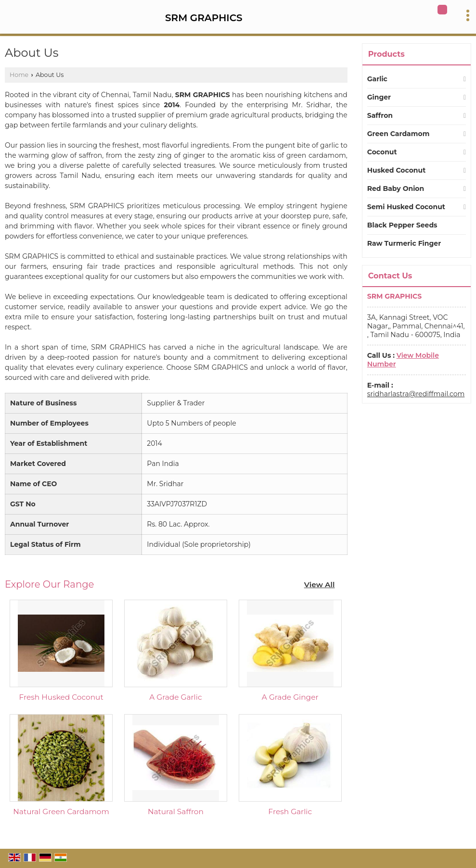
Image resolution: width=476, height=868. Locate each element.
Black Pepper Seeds (402, 225)
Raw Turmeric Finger (404, 243)
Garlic (377, 79)
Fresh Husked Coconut (61, 697)
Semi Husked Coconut (406, 207)
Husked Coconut (396, 170)
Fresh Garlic (290, 811)
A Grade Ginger (290, 697)
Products (386, 54)
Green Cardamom (399, 134)
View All (320, 585)
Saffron (380, 115)
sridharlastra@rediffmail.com (416, 394)
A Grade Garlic (175, 697)
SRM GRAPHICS (204, 18)
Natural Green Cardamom (61, 811)
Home (19, 75)
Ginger (379, 97)
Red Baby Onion (396, 189)
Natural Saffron (176, 811)
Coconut (382, 152)
